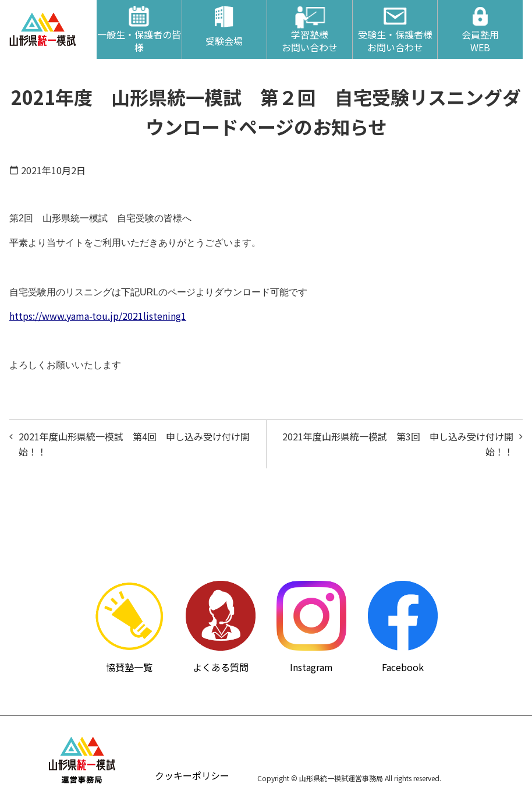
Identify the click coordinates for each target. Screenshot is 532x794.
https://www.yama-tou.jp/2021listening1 (98, 316)
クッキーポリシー (192, 775)
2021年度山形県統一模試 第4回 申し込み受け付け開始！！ (134, 444)
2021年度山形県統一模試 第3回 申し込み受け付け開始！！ (398, 444)
